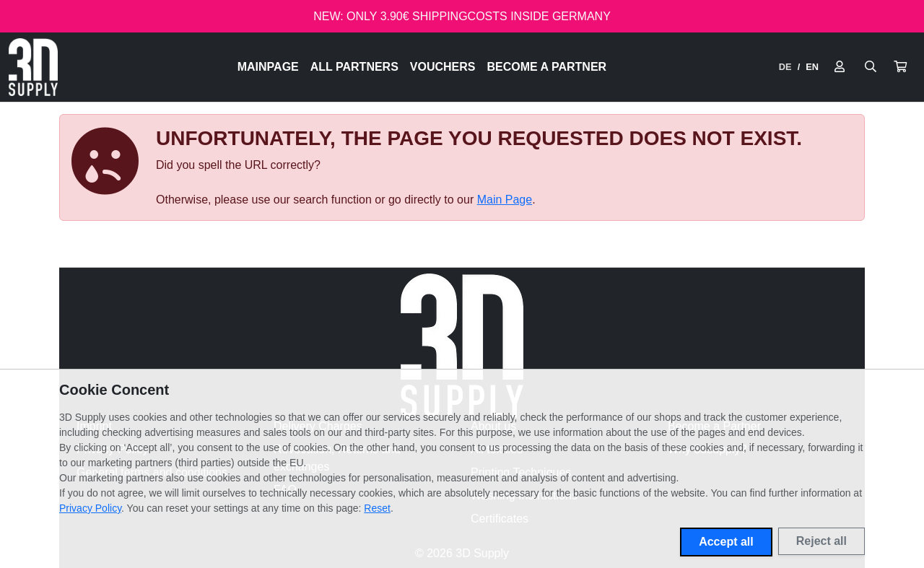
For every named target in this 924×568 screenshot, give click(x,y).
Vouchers (443, 67)
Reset (377, 508)
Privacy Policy (90, 508)
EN (812, 67)
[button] (900, 67)
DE (785, 67)
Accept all (726, 542)
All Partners (354, 67)
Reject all (821, 541)
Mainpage (268, 67)
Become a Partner (547, 67)
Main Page (505, 200)
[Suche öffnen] (871, 67)
